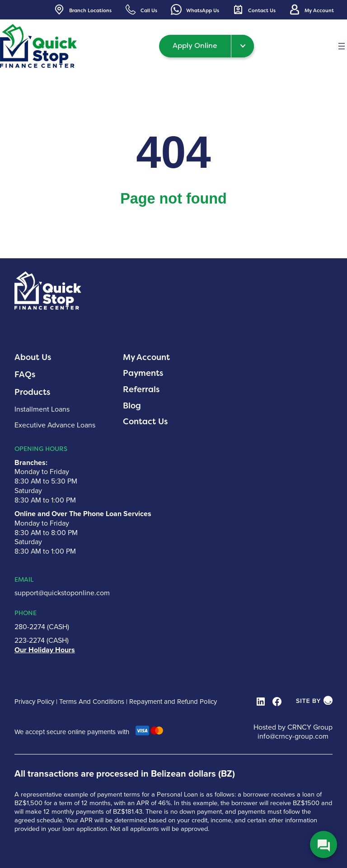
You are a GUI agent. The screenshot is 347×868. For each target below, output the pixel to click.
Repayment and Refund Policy (173, 702)
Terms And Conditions (92, 702)
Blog (132, 406)
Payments (143, 373)
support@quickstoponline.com (62, 593)
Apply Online (195, 45)
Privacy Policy (34, 702)
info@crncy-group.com (293, 736)
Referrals (141, 389)
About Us (33, 357)
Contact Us (145, 422)
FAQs (25, 375)
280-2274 (30, 627)
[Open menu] (342, 46)
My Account (146, 357)
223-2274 (30, 640)
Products (32, 392)
